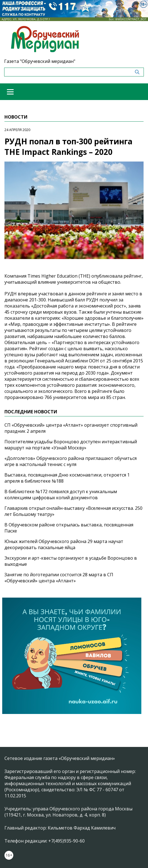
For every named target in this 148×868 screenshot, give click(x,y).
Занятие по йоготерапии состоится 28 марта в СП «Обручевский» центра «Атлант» (59, 578)
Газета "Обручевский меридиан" (40, 61)
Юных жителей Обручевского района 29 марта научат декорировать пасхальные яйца (64, 544)
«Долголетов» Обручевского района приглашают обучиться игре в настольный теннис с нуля (71, 461)
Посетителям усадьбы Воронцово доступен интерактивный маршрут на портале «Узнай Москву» (71, 445)
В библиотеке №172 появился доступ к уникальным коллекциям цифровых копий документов (61, 495)
